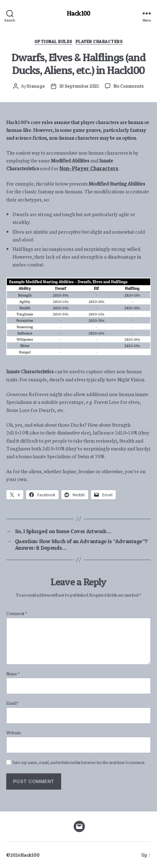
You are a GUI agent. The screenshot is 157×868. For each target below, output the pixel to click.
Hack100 (78, 13)
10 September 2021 (79, 86)
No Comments (129, 86)
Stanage (36, 86)
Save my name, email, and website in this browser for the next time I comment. (79, 762)
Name (13, 674)
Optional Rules (53, 41)
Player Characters (99, 41)
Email (12, 703)
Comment (17, 613)
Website (14, 733)
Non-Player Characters (89, 168)
